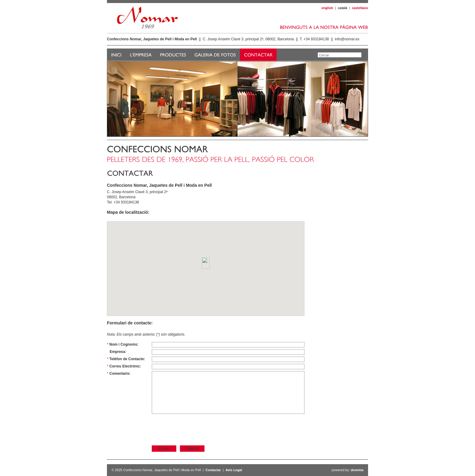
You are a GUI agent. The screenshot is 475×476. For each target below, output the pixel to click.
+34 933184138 (316, 39)
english (327, 8)
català (342, 8)
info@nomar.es (347, 39)
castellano (360, 8)
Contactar (213, 470)
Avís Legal (234, 470)
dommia (357, 470)
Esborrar (192, 448)
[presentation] (198, 429)
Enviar (164, 448)
